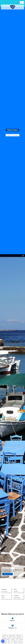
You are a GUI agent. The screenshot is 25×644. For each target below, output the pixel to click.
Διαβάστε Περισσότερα (8, 574)
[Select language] (22, 2)
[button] (3, 641)
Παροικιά (15, 643)
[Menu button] (23, 256)
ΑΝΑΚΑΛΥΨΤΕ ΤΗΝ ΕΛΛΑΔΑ (12, 135)
